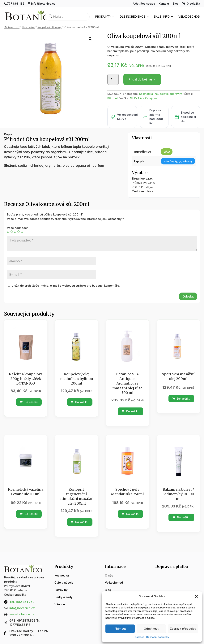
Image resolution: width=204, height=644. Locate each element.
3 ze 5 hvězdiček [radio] (15, 232)
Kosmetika (28, 27)
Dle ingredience (132, 17)
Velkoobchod (189, 17)
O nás (109, 575)
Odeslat (188, 296)
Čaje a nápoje (64, 583)
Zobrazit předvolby (183, 629)
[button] (196, 596)
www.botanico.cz (22, 614)
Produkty (103, 17)
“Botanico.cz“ (12, 27)
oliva (167, 152)
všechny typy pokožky (178, 161)
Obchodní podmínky (158, 637)
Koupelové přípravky (49, 27)
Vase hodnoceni (18, 228)
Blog (176, 4)
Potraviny (61, 590)
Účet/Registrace (144, 4)
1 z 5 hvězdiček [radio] (8, 232)
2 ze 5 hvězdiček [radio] (12, 232)
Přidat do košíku (140, 79)
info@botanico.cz (22, 608)
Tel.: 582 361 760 (22, 602)
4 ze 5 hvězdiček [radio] (19, 232)
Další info (162, 17)
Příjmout (120, 629)
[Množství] (113, 79)
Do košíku (29, 402)
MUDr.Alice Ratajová (143, 98)
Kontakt (164, 4)
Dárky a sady (64, 597)
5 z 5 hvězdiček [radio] (22, 232)
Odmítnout (151, 629)
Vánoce (60, 604)
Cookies (139, 637)
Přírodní (113, 98)
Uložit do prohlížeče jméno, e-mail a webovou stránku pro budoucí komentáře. (66, 286)
